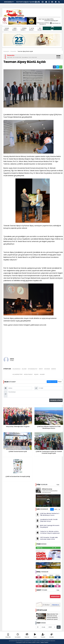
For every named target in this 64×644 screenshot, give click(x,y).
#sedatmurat (28, 374)
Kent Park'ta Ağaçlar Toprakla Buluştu (28, 2)
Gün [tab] (52, 509)
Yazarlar (43, 636)
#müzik (53, 369)
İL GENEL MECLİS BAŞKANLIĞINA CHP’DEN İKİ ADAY (50, 492)
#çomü (24, 369)
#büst (41, 369)
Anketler (52, 636)
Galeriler (27, 636)
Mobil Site (8, 636)
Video (35, 636)
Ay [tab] (59, 509)
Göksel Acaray (47, 489)
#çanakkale (16, 369)
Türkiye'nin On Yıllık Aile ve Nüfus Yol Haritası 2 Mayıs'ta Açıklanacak (48, 533)
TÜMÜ (58, 485)
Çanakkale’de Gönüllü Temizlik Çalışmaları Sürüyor (47, 521)
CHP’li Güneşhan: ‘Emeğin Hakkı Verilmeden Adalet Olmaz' (47, 539)
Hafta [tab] (56, 509)
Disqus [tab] (60, 382)
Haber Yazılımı (44, 642)
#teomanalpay (33, 369)
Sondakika (18, 636)
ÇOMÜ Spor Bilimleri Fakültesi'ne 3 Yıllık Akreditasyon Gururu (47, 515)
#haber (42, 374)
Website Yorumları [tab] (52, 382)
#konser (47, 369)
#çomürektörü (17, 374)
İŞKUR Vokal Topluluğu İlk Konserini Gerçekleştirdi (48, 527)
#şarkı (36, 374)
